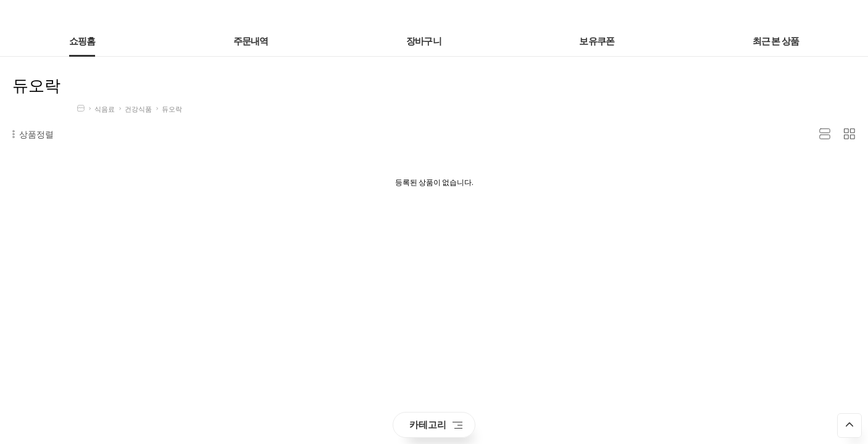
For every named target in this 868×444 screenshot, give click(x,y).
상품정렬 (33, 134)
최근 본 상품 (776, 42)
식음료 (105, 109)
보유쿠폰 (597, 42)
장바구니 (424, 42)
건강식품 (138, 109)
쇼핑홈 (82, 42)
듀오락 (172, 109)
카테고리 (436, 425)
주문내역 (251, 42)
